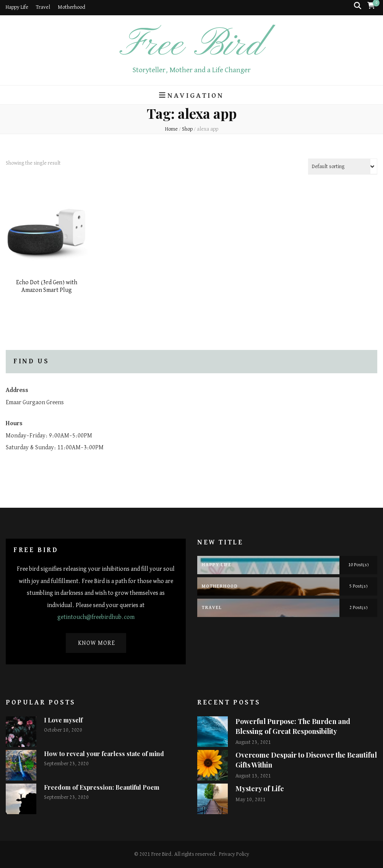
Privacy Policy (234, 854)
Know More (97, 643)
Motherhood (71, 7)
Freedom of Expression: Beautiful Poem (102, 787)
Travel (43, 7)
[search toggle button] (358, 6)
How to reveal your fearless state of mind (104, 754)
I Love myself (63, 720)
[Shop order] (343, 167)
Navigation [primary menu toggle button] (191, 95)
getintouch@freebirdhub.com (96, 617)
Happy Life (17, 7)
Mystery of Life (260, 789)
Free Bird (191, 45)
